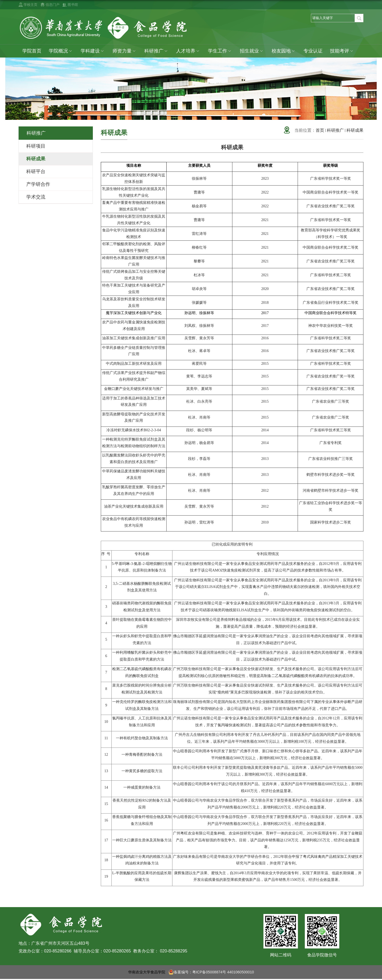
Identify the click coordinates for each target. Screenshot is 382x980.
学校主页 (31, 5)
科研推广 (157, 51)
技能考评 (342, 51)
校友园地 (284, 51)
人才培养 (188, 51)
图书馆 (73, 5)
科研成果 (355, 130)
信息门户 (53, 5)
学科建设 (93, 51)
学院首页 (32, 51)
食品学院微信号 (322, 955)
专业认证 (313, 51)
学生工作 (220, 51)
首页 (320, 130)
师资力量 (125, 51)
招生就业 (252, 51)
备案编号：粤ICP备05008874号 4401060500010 (211, 972)
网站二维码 (281, 955)
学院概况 (61, 51)
